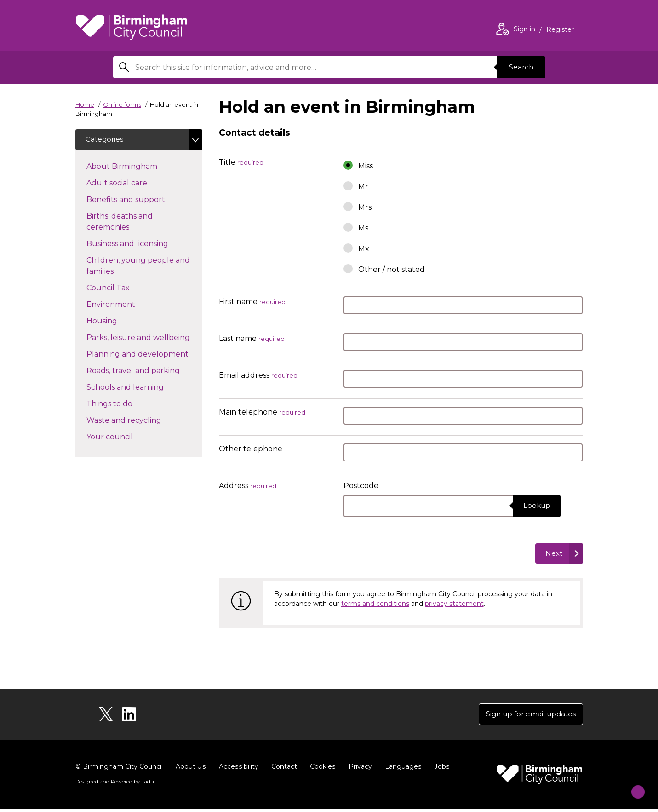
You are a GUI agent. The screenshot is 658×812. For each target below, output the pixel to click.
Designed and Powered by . (114, 785)
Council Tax (124, 288)
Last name (252, 339)
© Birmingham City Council (119, 770)
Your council (126, 438)
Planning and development (144, 355)
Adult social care (133, 184)
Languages (401, 770)
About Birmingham (138, 167)
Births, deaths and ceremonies (124, 223)
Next (552, 554)
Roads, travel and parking (144, 371)
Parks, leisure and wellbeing (144, 338)
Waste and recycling (140, 421)
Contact (283, 770)
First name (252, 302)
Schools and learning (141, 388)
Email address (258, 376)
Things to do (126, 404)
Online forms (122, 104)
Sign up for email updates (528, 717)
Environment (127, 305)
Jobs (440, 770)
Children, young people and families (138, 267)
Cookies (321, 770)
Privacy (358, 770)
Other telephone (251, 449)
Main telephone (262, 412)
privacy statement (454, 605)
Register (560, 30)
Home (85, 104)
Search (520, 67)
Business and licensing (144, 244)
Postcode (361, 486)
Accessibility (238, 770)
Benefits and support (142, 200)
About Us (191, 770)
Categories (106, 140)
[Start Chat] (632, 786)
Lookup (535, 506)
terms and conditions (375, 605)
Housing (118, 322)
